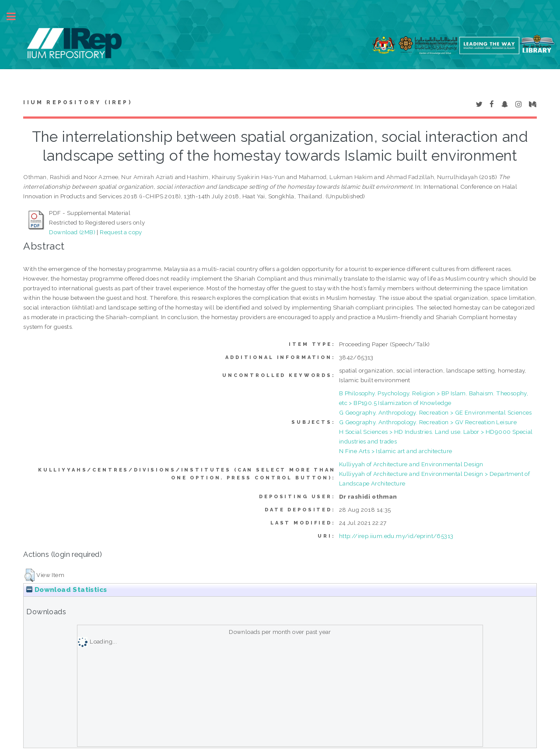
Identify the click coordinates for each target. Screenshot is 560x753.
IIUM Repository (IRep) (77, 102)
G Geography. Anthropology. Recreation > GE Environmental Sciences (436, 412)
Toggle (16, 16)
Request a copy (121, 232)
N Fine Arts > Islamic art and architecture (396, 451)
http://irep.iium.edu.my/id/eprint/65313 (396, 536)
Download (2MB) (72, 232)
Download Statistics (66, 590)
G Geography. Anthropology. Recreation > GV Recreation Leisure (428, 422)
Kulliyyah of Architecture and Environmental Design (411, 464)
